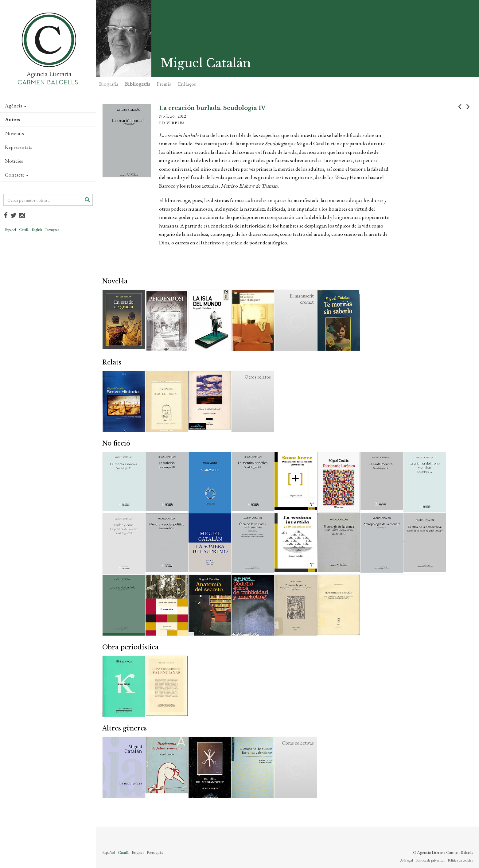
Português (52, 230)
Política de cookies (460, 860)
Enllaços (187, 84)
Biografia (109, 84)
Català (24, 230)
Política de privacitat (430, 860)
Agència (16, 106)
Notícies (14, 161)
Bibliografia (138, 84)
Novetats (14, 133)
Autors (12, 119)
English (37, 230)
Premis (164, 84)
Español (10, 230)
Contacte (17, 175)
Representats (19, 147)
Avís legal (407, 860)
